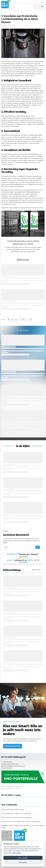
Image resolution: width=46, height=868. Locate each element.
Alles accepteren (23, 858)
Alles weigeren (23, 862)
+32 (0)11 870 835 (7, 762)
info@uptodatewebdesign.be (10, 764)
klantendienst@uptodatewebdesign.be (13, 766)
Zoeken (42, 2)
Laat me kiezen (17, 853)
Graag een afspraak (12, 746)
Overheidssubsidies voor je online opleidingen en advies (23, 242)
